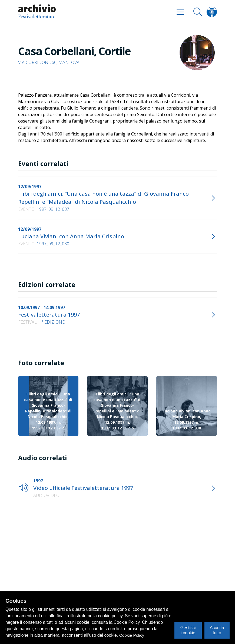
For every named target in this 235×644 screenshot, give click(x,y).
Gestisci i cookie (188, 630)
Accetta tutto (217, 630)
